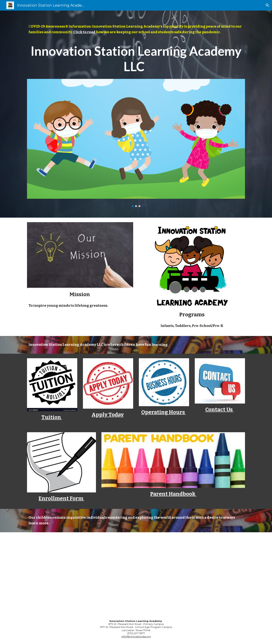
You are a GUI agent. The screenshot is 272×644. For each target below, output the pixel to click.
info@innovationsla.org (136, 636)
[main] (136, 29)
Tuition (52, 417)
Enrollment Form (61, 498)
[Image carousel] (136, 143)
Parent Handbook (173, 494)
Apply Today (108, 415)
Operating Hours (164, 412)
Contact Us (219, 409)
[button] (267, 5)
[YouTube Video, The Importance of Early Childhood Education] (136, 573)
